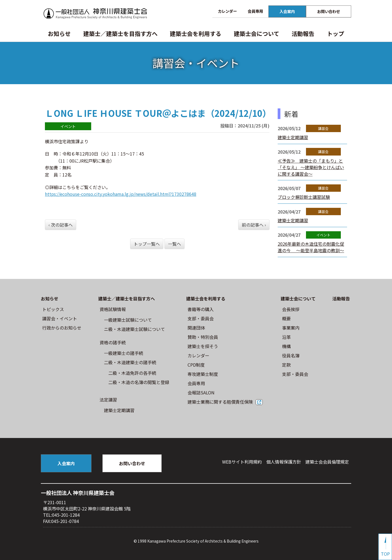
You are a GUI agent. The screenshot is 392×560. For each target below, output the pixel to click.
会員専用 (255, 11)
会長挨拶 (291, 309)
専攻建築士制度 (203, 374)
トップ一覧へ (147, 244)
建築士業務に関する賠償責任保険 (220, 402)
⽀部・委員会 (201, 318)
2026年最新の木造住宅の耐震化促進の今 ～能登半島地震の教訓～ (311, 247)
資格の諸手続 (113, 342)
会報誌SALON (201, 392)
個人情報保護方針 (284, 462)
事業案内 (291, 328)
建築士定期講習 (293, 137)
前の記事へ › (254, 225)
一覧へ (174, 244)
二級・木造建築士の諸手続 (130, 362)
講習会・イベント (60, 318)
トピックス (53, 309)
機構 (286, 346)
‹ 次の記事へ (61, 225)
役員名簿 (291, 355)
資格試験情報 (113, 309)
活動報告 (303, 34)
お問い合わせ (329, 11)
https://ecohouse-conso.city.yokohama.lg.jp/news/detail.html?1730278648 (121, 194)
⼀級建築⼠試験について (128, 320)
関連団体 (196, 328)
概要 (286, 318)
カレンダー (227, 11)
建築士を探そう (203, 346)
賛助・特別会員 (203, 337)
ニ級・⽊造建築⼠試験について (134, 329)
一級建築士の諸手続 (124, 353)
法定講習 (108, 400)
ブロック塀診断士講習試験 (304, 197)
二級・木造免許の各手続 (132, 373)
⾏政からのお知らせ (62, 328)
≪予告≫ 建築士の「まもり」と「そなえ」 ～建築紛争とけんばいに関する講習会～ (311, 167)
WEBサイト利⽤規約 (242, 462)
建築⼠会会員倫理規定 (327, 462)
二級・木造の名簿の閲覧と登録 (139, 382)
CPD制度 (196, 365)
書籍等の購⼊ (201, 309)
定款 (286, 365)
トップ (336, 34)
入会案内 (287, 11)
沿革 (286, 337)
